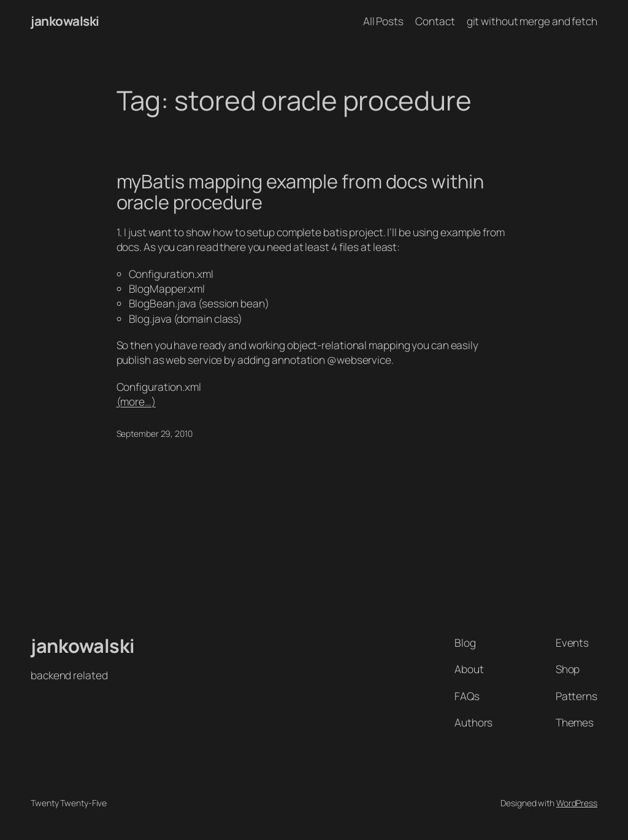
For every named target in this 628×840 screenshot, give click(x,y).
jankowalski (65, 21)
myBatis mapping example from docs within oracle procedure (300, 192)
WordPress (577, 803)
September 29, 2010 (155, 433)
